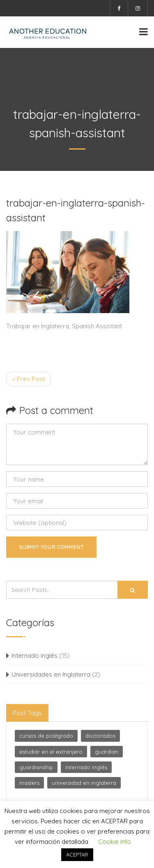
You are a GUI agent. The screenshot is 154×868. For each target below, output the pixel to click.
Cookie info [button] (115, 842)
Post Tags (27, 713)
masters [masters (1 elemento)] (29, 783)
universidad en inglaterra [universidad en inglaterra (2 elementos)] (84, 783)
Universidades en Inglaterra (51, 674)
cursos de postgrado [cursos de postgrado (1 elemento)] (46, 736)
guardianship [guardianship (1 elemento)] (36, 767)
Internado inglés (34, 656)
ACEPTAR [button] (77, 854)
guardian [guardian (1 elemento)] (107, 752)
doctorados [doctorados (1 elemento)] (100, 736)
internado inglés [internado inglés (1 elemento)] (86, 767)
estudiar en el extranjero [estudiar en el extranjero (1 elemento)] (51, 752)
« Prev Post (29, 379)
